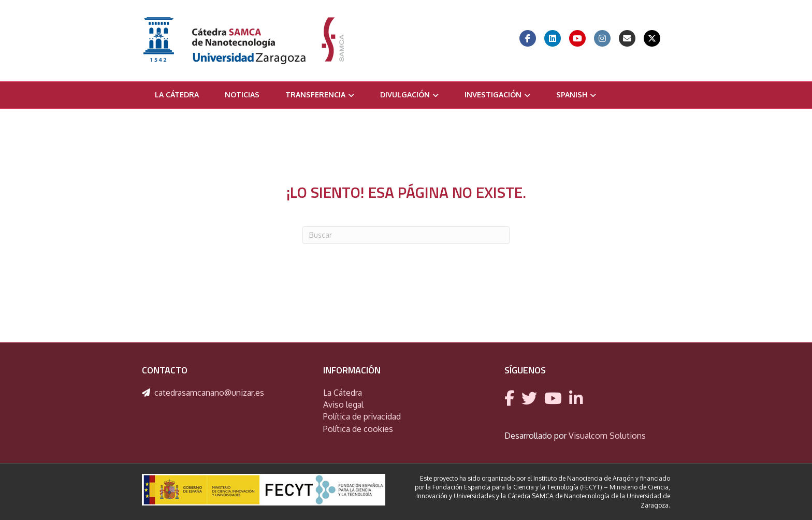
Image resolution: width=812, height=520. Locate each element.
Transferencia (315, 95)
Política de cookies (358, 429)
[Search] (406, 235)
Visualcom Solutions (607, 436)
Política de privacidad (362, 416)
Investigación (493, 95)
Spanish (572, 95)
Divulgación (405, 95)
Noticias (242, 95)
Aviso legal (343, 405)
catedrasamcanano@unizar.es (209, 393)
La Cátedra (177, 95)
